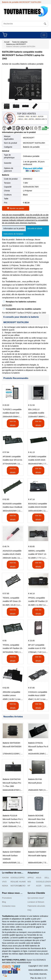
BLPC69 (41, 117)
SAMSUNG (48, 886)
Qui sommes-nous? (36, 898)
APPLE (31, 878)
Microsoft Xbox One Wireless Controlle (37, 821)
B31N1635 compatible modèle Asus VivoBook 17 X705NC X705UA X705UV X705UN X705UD (12, 506)
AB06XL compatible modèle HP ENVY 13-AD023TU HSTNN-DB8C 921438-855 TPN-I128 (37, 553)
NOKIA (5, 886)
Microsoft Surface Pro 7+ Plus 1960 (12, 785)
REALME (14, 882)
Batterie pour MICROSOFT (16, 44)
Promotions (7, 898)
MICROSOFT (29, 138)
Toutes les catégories (20, 42)
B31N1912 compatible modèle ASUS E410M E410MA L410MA (38, 506)
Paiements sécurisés (36, 906)
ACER (39, 886)
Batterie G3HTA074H (12, 779)
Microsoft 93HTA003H (12, 747)
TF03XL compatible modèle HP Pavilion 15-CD (13, 647)
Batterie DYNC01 (36, 743)
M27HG (31, 119)
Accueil (7, 42)
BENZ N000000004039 (21, 963)
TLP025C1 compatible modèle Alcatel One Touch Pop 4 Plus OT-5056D (12, 411)
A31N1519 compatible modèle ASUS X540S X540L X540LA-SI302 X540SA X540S (12, 553)
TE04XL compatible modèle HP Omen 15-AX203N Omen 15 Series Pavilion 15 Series (12, 600)
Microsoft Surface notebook (10, 857)
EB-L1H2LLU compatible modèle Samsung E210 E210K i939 (38, 411)
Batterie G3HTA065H (12, 852)
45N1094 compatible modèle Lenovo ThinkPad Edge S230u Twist (12, 694)
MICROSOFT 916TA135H (34, 143)
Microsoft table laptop (37, 856)
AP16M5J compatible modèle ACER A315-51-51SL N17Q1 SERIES (37, 459)
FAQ (30, 910)
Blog (4, 902)
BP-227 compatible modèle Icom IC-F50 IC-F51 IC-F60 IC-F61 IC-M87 (38, 647)
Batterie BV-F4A (35, 779)
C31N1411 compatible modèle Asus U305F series (38, 694)
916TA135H (7, 305)
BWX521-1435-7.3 (41, 119)
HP (29, 886)
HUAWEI (22, 882)
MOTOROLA (14, 886)
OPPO (22, 878)
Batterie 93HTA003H (11, 743)
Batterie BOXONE (36, 816)
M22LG (21, 119)
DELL (47, 878)
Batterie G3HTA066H (37, 852)
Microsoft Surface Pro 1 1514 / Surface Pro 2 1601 (13, 821)
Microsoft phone (35, 783)
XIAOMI (5, 878)
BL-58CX (34, 117)
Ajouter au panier (16, 208)
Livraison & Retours (36, 902)
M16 (26, 119)
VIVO (4, 882)
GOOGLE (14, 878)
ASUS (39, 878)
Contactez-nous (9, 906)
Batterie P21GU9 (10, 816)
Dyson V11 (31, 960)
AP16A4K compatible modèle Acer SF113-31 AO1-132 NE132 (12, 459)
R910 (28, 117)
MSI (29, 882)
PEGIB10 (21, 117)
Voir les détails (13, 423)
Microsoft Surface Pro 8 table (38, 748)
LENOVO (48, 882)
